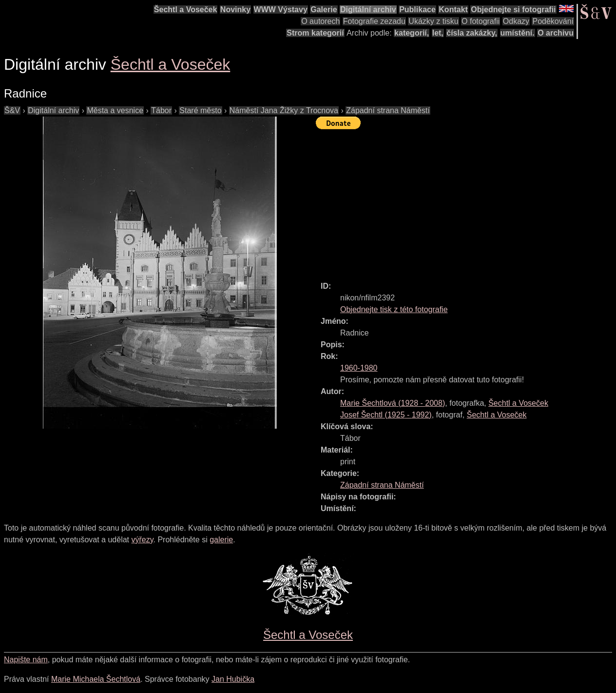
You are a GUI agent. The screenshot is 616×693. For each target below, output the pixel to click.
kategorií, (412, 33)
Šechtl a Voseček (186, 10)
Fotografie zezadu (374, 21)
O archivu (556, 33)
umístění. (518, 33)
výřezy (142, 540)
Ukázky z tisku (433, 21)
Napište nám (26, 660)
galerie (221, 540)
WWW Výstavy (281, 10)
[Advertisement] (466, 201)
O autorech (320, 21)
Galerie (324, 10)
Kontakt (453, 10)
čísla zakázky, (472, 33)
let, (438, 33)
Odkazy (516, 21)
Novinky (235, 10)
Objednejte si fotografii (513, 10)
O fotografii (481, 21)
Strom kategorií (315, 33)
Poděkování (553, 21)
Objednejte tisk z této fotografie (394, 309)
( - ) (393, 403)
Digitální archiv (368, 10)
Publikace (417, 10)
